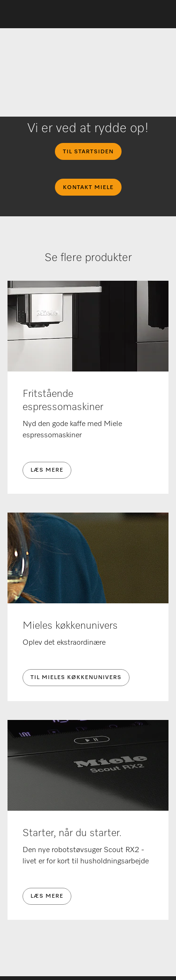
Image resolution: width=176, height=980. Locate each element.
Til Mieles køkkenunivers (76, 678)
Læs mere (47, 470)
